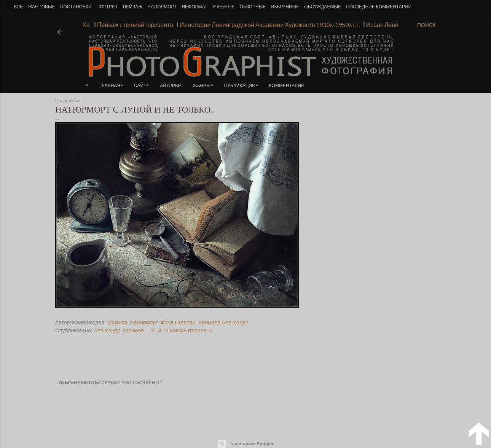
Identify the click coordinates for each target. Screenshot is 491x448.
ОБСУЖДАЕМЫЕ (323, 7)
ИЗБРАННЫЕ (285, 7)
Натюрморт (144, 322)
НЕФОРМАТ (194, 7)
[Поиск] (426, 25)
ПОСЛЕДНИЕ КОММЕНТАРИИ (379, 7)
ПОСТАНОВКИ (76, 7)
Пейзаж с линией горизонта (133, 25)
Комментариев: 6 (191, 330)
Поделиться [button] (68, 101)
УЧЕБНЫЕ (224, 7)
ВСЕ (18, 7)
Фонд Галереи (178, 322)
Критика (117, 322)
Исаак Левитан (385, 25)
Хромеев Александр (223, 322)
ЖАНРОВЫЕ (41, 7)
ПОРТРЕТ (107, 7)
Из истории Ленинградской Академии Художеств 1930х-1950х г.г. (268, 25)
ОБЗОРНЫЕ (253, 7)
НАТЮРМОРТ (162, 7)
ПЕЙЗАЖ (133, 7)
